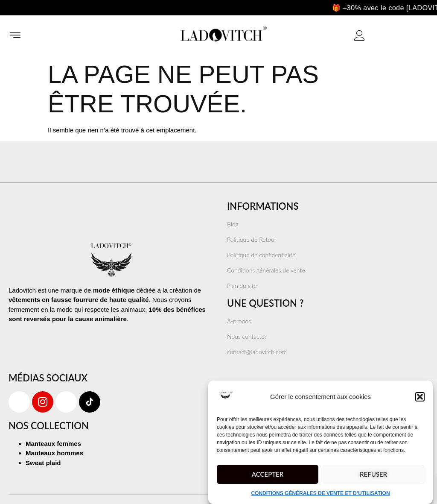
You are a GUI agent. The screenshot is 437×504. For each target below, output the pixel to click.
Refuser (373, 474)
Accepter (268, 474)
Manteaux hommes (54, 453)
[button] (420, 397)
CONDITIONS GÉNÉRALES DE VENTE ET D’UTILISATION (320, 493)
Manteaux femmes (53, 444)
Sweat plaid (43, 463)
